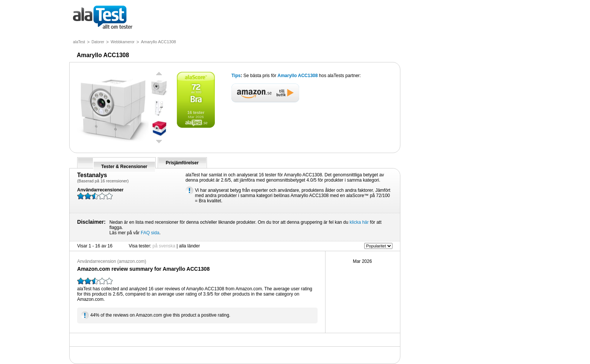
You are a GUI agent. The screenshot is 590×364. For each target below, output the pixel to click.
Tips (236, 76)
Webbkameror (123, 42)
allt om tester (103, 18)
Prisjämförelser (182, 163)
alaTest (79, 42)
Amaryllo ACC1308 (298, 76)
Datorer (98, 42)
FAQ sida (150, 233)
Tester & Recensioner (124, 167)
